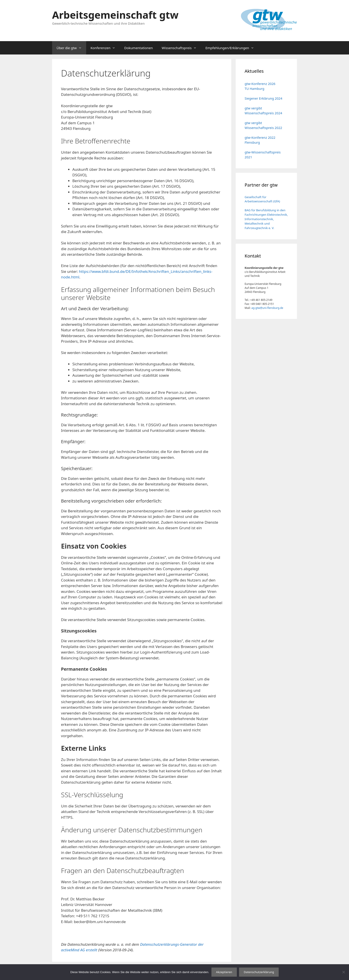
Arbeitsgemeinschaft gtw (115, 15)
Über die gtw (71, 48)
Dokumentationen (138, 48)
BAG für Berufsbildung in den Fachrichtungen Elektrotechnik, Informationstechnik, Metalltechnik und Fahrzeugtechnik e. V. (266, 219)
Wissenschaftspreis (181, 48)
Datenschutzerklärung (259, 972)
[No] (343, 972)
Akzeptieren (224, 972)
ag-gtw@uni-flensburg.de (267, 308)
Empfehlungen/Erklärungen (232, 48)
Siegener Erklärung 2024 (263, 98)
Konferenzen (105, 48)
